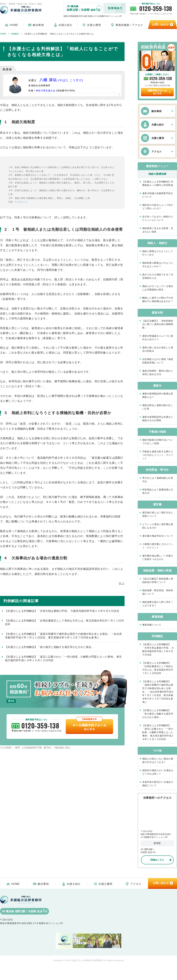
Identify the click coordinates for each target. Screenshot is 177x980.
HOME (14, 25)
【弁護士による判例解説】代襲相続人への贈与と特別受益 (158, 183)
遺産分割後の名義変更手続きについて (158, 195)
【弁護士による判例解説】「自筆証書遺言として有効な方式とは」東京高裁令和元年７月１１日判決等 (64, 622)
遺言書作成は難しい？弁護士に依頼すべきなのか (158, 557)
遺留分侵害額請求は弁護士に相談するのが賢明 (158, 419)
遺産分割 (157, 313)
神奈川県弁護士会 (46, 91)
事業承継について (152, 625)
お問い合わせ (161, 883)
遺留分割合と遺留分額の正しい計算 (158, 407)
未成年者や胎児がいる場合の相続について (158, 784)
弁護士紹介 (65, 25)
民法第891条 (21, 202)
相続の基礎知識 (157, 174)
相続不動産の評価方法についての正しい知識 (158, 442)
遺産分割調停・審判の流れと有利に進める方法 (158, 373)
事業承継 (157, 617)
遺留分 (157, 386)
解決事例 (38, 25)
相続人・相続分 (157, 243)
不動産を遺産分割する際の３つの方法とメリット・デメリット (158, 455)
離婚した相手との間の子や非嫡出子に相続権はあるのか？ (159, 300)
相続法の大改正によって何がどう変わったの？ (158, 207)
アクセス (157, 152)
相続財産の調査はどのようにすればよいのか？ (158, 265)
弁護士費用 (94, 25)
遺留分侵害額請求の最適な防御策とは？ (158, 395)
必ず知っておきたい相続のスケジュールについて (158, 218)
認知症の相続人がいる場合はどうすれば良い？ (158, 772)
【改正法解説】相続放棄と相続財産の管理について (158, 580)
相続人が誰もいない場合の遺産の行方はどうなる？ (158, 760)
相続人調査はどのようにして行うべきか (158, 253)
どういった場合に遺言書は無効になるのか (158, 526)
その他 (157, 751)
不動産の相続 (157, 432)
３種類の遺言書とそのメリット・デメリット (158, 546)
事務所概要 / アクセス (129, 25)
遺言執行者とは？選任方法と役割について (158, 514)
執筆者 (7, 69)
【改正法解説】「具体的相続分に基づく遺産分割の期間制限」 (158, 324)
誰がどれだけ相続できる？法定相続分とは (158, 276)
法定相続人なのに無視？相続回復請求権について (158, 361)
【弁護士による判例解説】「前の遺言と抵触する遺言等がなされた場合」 (49, 647)
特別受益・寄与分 (157, 470)
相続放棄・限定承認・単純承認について (158, 592)
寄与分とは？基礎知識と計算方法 (158, 480)
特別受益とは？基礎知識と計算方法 (158, 491)
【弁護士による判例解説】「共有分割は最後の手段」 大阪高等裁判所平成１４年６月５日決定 (62, 611)
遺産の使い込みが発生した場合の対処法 (158, 349)
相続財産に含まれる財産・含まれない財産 (158, 230)
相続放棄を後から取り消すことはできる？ (158, 604)
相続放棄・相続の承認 (157, 571)
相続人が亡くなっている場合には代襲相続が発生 (158, 288)
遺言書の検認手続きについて (158, 536)
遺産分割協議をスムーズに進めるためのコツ (158, 338)
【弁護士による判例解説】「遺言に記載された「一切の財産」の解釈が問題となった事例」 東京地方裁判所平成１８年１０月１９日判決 (63, 659)
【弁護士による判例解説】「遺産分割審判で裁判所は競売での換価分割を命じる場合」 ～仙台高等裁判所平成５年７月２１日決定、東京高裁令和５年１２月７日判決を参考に (63, 636)
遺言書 (157, 504)
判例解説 (157, 636)
